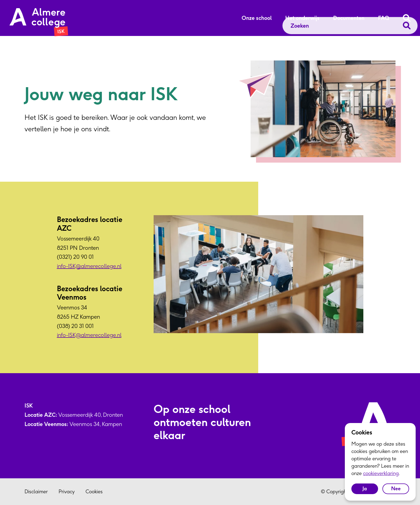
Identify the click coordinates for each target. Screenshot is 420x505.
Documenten (349, 18)
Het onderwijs (302, 18)
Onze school (257, 18)
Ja (365, 489)
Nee (396, 489)
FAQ (384, 18)
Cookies (94, 492)
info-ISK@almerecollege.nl (89, 266)
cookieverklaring (381, 473)
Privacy (67, 492)
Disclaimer (36, 492)
